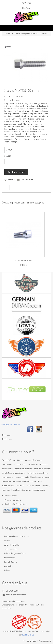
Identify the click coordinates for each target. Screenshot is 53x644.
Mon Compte (26, 3)
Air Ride (7, 541)
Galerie (7, 570)
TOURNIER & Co (28, 635)
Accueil (8, 33)
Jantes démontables (12, 545)
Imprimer (12, 180)
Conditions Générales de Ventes (16, 504)
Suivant (46, 208)
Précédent (7, 208)
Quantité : (8, 156)
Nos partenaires (45, 641)
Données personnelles (13, 500)
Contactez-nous (30, 641)
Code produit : (10, 96)
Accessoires (9, 566)
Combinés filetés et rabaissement (17, 536)
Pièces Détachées (11, 562)
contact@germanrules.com (10, 424)
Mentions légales (11, 496)
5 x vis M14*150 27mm (23, 261)
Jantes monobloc (11, 549)
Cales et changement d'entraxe (27, 33)
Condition (8, 100)
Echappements (10, 558)
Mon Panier (27, 8)
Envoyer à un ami (27, 180)
